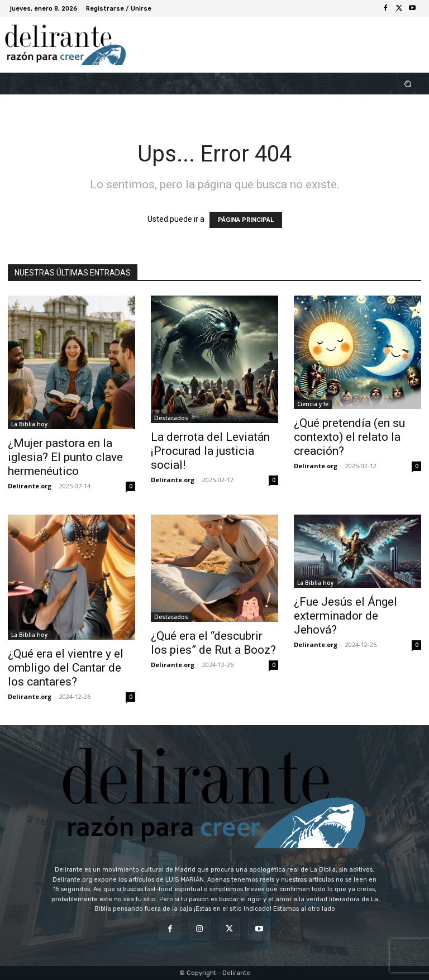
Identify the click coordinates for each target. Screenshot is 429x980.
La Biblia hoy (29, 424)
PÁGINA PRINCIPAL (246, 220)
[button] (408, 84)
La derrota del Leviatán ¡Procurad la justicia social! (210, 451)
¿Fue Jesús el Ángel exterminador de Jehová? (345, 616)
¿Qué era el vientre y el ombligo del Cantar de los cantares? (66, 668)
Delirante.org (30, 486)
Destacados (171, 418)
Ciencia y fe (313, 404)
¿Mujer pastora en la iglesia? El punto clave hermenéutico (65, 457)
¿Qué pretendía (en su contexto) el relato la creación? (349, 437)
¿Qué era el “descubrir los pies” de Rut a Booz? (213, 643)
